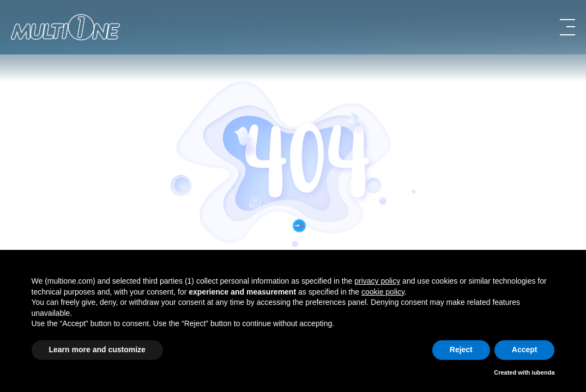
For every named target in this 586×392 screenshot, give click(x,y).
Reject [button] (461, 350)
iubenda (543, 372)
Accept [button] (525, 350)
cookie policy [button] (383, 292)
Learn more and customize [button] (97, 350)
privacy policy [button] (377, 281)
